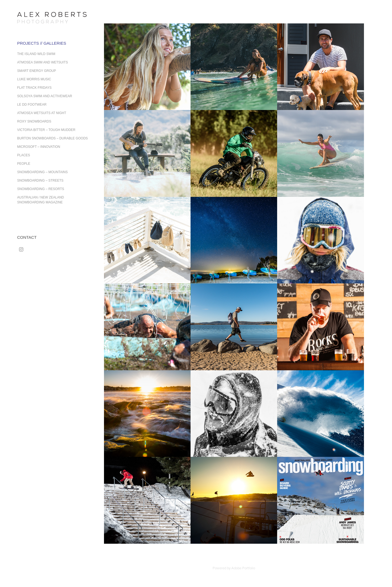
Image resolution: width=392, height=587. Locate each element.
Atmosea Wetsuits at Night (42, 113)
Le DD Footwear (32, 105)
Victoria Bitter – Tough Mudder (46, 130)
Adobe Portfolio (243, 568)
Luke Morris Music (34, 79)
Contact (27, 237)
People (24, 164)
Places (24, 155)
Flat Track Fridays (34, 88)
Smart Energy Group (37, 71)
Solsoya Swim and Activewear (45, 96)
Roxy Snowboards (34, 121)
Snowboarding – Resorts (41, 189)
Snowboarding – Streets (40, 181)
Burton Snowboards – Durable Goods (53, 138)
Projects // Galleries (42, 43)
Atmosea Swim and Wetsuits (42, 62)
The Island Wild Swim (36, 54)
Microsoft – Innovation (39, 147)
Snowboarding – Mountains (42, 172)
